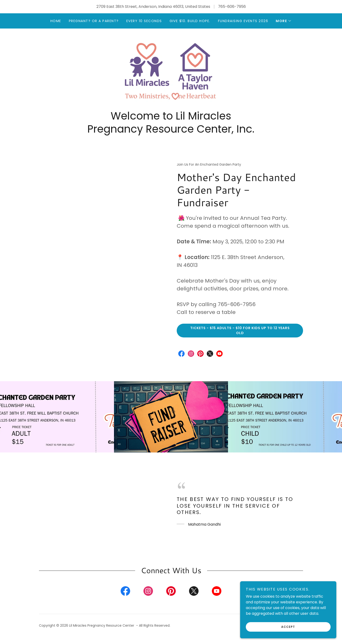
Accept (289, 627)
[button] (284, 21)
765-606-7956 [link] (232, 7)
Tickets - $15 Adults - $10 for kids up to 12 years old (240, 335)
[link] (171, 74)
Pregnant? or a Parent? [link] (94, 21)
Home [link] (56, 21)
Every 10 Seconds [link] (144, 21)
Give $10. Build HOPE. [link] (190, 21)
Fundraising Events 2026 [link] (243, 21)
